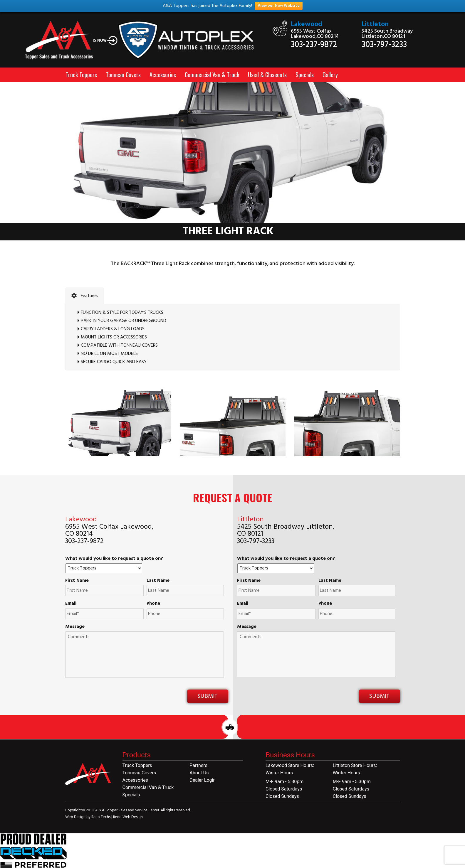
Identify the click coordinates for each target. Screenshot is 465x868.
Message (75, 627)
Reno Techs (101, 817)
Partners (198, 765)
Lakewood (307, 25)
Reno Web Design (128, 817)
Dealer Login (203, 780)
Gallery (330, 75)
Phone (153, 604)
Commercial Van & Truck (212, 75)
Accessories (163, 75)
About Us (199, 773)
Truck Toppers (81, 75)
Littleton (375, 25)
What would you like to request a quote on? (114, 559)
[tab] (85, 296)
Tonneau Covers (123, 75)
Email (71, 604)
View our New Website (279, 6)
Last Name (158, 581)
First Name (77, 581)
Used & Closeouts (267, 75)
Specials (305, 75)
